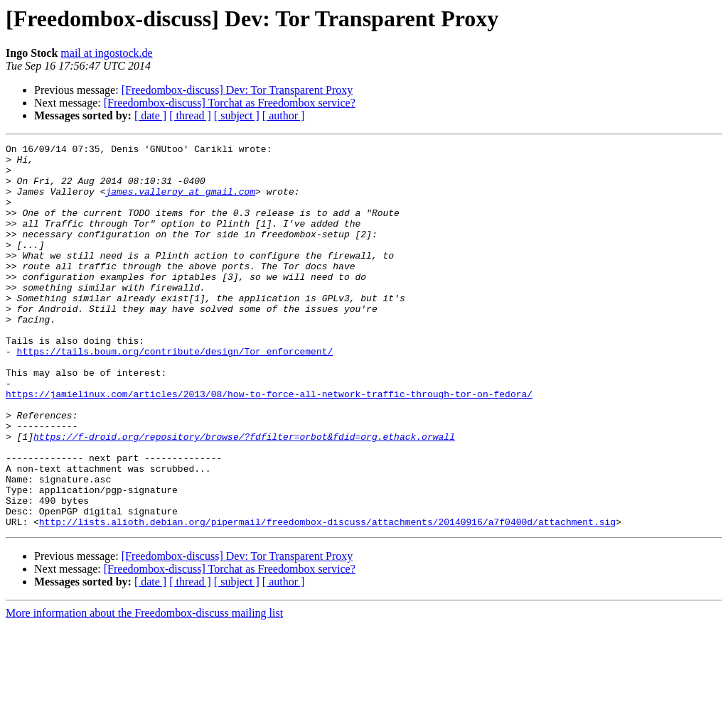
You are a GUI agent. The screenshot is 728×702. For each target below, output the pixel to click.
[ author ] (284, 115)
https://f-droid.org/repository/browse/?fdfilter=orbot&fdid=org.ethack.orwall (244, 496)
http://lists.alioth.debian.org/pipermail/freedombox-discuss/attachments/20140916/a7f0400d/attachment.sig (327, 598)
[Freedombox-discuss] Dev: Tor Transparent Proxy (237, 90)
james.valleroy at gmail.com (180, 202)
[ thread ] (190, 115)
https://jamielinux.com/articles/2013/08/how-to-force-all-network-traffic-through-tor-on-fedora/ (269, 445)
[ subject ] (237, 115)
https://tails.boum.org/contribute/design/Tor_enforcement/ (175, 394)
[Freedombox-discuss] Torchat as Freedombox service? (230, 103)
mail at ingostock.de (106, 53)
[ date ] (150, 115)
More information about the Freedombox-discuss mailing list (144, 690)
